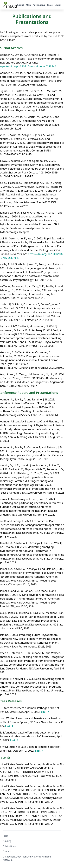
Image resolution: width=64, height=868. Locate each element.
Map (28, 5)
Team (6, 836)
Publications (9, 846)
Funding (7, 841)
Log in (58, 5)
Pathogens (39, 5)
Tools (50, 5)
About (20, 5)
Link (46, 712)
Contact (7, 851)
